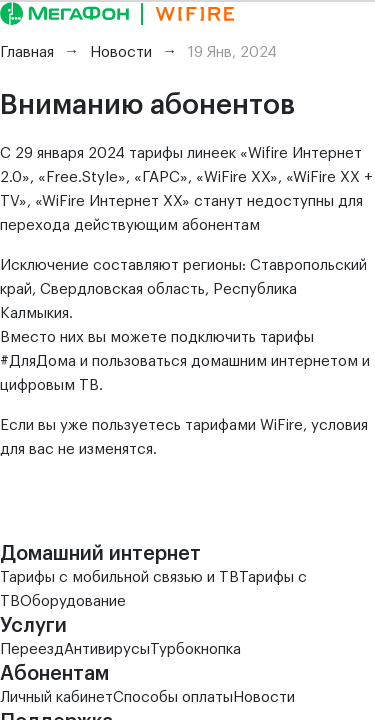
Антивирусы (107, 649)
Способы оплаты (173, 697)
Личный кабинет (56, 697)
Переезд (32, 649)
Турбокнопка (195, 649)
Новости (264, 697)
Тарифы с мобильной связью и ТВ (119, 577)
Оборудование (73, 601)
